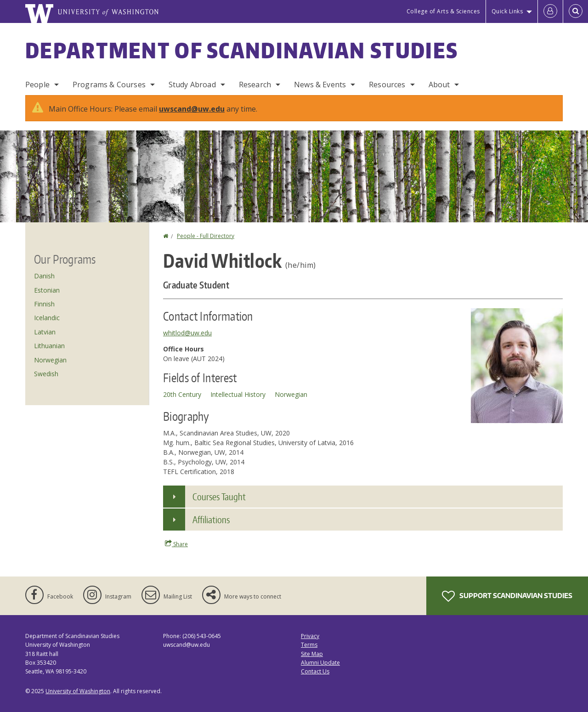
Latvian (45, 332)
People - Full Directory (206, 236)
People (37, 85)
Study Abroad (192, 85)
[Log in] (550, 11)
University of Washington (78, 691)
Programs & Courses (109, 85)
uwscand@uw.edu (192, 109)
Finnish (44, 304)
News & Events (320, 85)
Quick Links (507, 11)
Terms (309, 645)
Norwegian (291, 394)
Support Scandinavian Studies (507, 596)
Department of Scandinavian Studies (242, 50)
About (439, 85)
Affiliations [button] (211, 520)
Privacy (310, 636)
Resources (387, 85)
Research (255, 85)
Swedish (46, 374)
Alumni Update (320, 663)
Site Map (312, 654)
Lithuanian (49, 346)
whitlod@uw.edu (187, 333)
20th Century (182, 394)
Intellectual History (238, 394)
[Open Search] (576, 11)
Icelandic (47, 318)
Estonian (47, 290)
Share (176, 544)
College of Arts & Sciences (443, 11)
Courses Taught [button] (219, 497)
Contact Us (315, 671)
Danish (44, 276)
